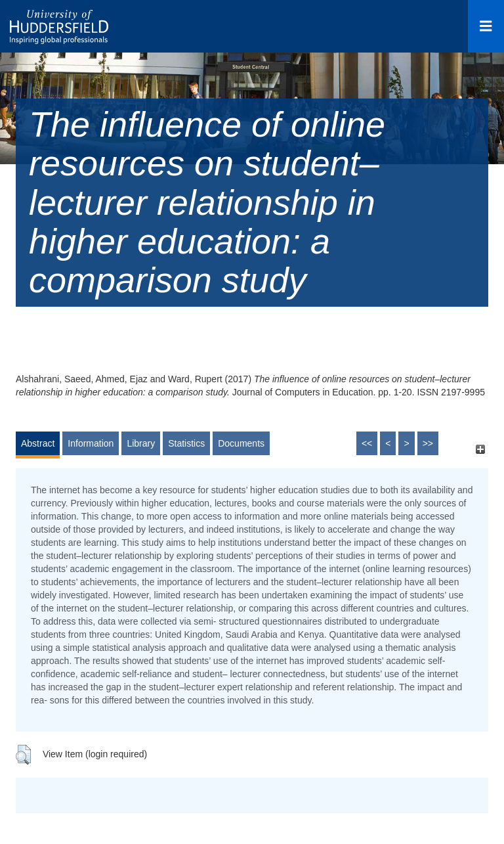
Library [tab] (141, 443)
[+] (480, 450)
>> (428, 443)
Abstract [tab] (38, 443)
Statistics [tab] (186, 443)
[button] (23, 755)
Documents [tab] (241, 443)
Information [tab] (91, 443)
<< (367, 443)
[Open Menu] (486, 26)
